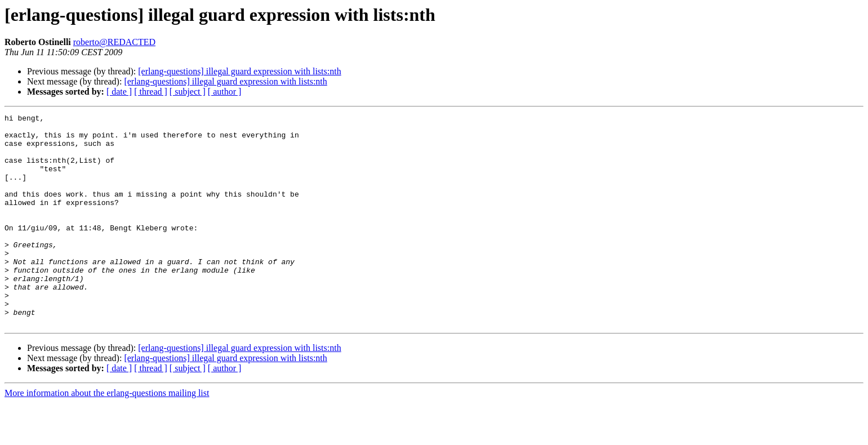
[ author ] (225, 92)
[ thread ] (151, 92)
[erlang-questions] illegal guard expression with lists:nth (239, 71)
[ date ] (119, 92)
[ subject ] (188, 92)
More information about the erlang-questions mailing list (107, 435)
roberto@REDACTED (114, 42)
